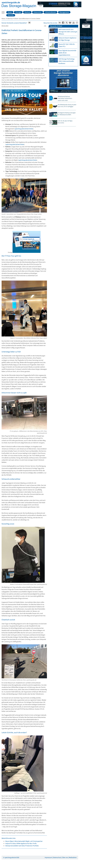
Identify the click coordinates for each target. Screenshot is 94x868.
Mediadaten (73, 858)
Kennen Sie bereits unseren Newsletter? (14, 23)
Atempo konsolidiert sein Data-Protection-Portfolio (22, 846)
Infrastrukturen (50, 12)
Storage (18, 12)
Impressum (48, 858)
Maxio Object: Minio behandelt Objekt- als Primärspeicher (24, 841)
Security (11, 15)
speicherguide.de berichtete (24, 129)
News (10, 12)
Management (64, 12)
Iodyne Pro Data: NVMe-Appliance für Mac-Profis (21, 844)
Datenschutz (57, 858)
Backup (27, 12)
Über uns (65, 858)
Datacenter (38, 12)
